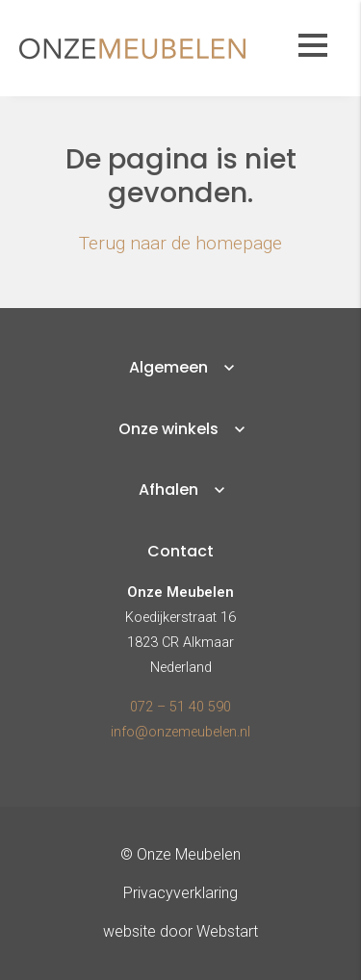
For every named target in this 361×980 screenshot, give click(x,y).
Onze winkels (168, 429)
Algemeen (168, 367)
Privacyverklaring (180, 893)
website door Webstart (180, 931)
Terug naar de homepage (180, 243)
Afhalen (168, 490)
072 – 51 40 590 (180, 707)
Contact (180, 551)
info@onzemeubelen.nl (180, 732)
